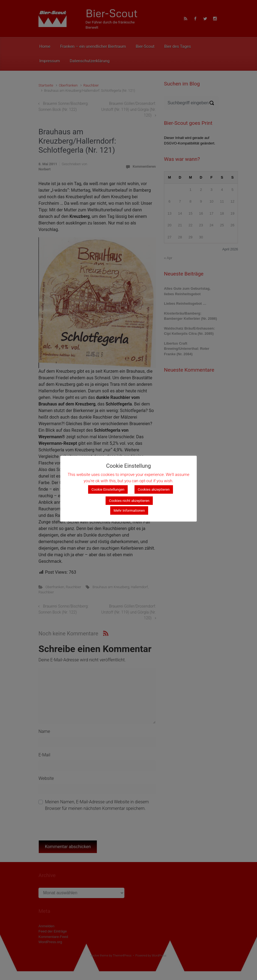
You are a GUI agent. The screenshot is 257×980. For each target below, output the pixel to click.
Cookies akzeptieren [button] (154, 489)
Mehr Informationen (129, 510)
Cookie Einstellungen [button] (108, 489)
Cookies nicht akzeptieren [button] (129, 501)
